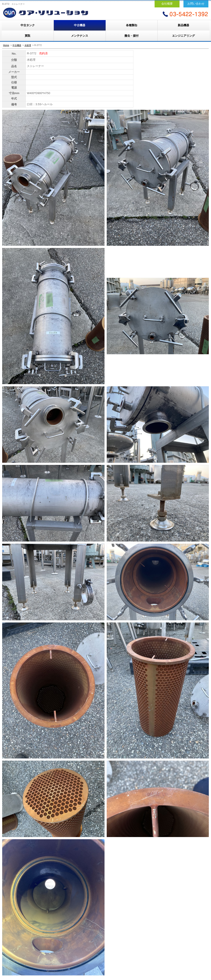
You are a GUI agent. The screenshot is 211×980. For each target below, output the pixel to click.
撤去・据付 (132, 36)
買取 (28, 36)
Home (6, 45)
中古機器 (80, 25)
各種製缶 (132, 25)
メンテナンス (80, 36)
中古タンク (28, 25)
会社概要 (167, 4)
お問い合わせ (196, 4)
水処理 (28, 45)
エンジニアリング (183, 36)
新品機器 (183, 25)
